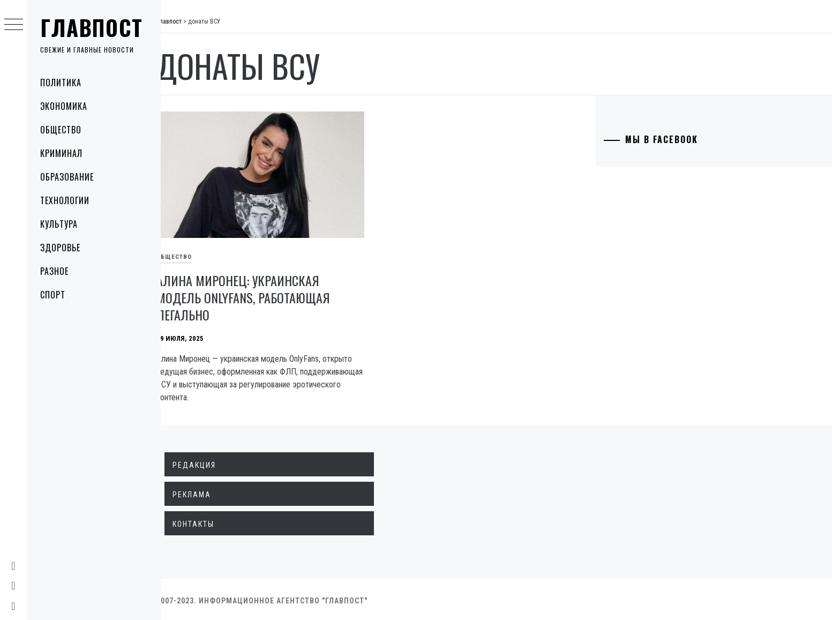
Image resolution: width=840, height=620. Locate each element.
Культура (59, 224)
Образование (67, 177)
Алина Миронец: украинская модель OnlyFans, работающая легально (256, 295)
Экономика (64, 106)
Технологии (65, 200)
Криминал (61, 153)
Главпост (92, 27)
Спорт (53, 295)
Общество (61, 130)
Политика (61, 83)
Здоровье (60, 248)
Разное (54, 271)
